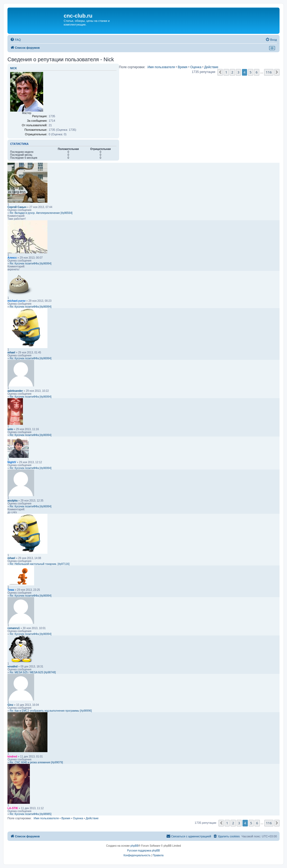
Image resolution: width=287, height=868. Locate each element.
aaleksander (15, 391)
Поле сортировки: (132, 67)
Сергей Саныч (17, 207)
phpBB (135, 846)
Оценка (196, 67)
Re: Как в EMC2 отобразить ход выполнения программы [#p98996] (51, 711)
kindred (12, 757)
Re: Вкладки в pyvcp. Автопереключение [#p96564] (41, 213)
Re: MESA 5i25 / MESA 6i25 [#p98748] (33, 672)
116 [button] (269, 72)
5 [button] (250, 72)
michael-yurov (17, 301)
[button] (220, 72)
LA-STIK (13, 808)
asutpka (13, 501)
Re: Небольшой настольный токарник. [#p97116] (39, 564)
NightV (12, 462)
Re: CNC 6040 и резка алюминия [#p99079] (36, 762)
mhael (11, 353)
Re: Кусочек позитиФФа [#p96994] (31, 264)
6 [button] (256, 72)
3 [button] (238, 72)
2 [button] (232, 72)
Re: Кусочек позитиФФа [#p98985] (31, 814)
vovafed (13, 667)
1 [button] (226, 72)
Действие (211, 67)
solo (10, 429)
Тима (11, 590)
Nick (14, 68)
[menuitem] (15, 40)
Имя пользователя (161, 67)
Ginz (10, 705)
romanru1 (14, 628)
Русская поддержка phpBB (143, 851)
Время (183, 67)
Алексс (12, 258)
